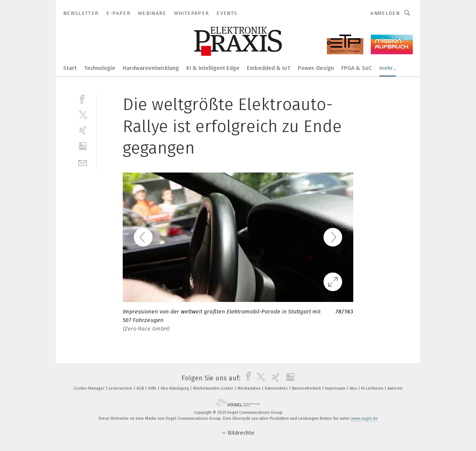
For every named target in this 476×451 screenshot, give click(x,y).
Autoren (395, 388)
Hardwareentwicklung (151, 68)
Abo (354, 388)
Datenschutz (277, 388)
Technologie (100, 68)
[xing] (83, 130)
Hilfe (153, 388)
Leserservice (121, 388)
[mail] (83, 162)
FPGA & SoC (357, 68)
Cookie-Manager (90, 388)
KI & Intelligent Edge (213, 68)
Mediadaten (250, 388)
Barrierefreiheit (307, 388)
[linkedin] (83, 146)
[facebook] (83, 98)
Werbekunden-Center (214, 388)
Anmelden (385, 13)
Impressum (336, 388)
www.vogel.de (364, 418)
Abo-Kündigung (175, 388)
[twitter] (83, 114)
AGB (141, 388)
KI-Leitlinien (373, 388)
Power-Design (316, 68)
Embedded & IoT (269, 68)
